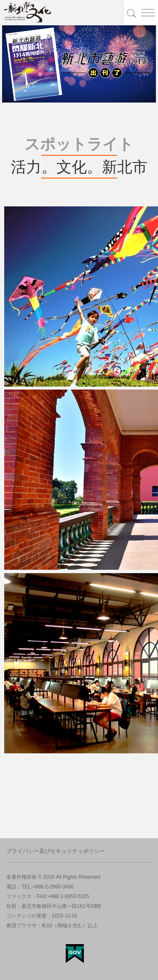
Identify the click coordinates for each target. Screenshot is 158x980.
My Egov (75, 954)
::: (2, 98)
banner (13, 29)
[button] (141, 13)
